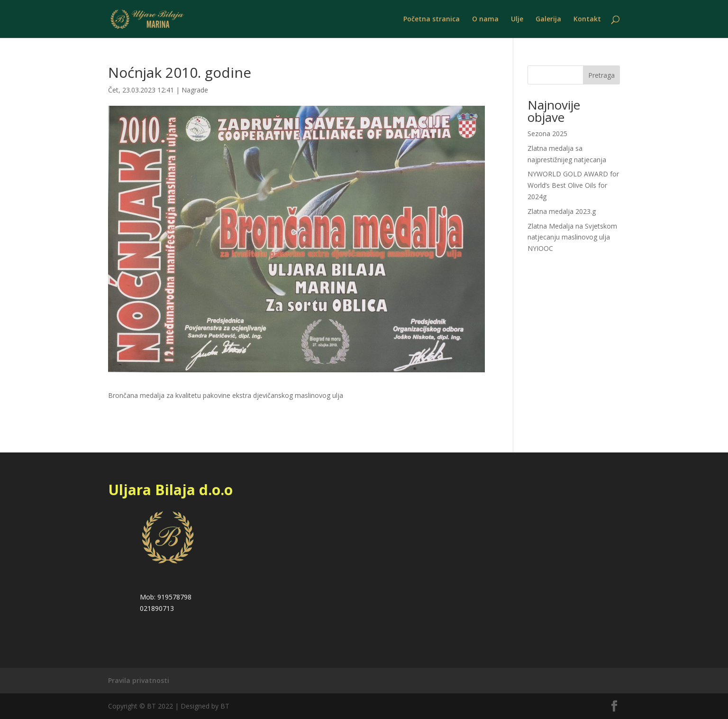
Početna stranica (432, 19)
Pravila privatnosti (139, 680)
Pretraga (601, 75)
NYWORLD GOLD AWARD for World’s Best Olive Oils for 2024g (573, 185)
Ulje (517, 19)
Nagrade (195, 90)
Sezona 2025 (547, 134)
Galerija (548, 19)
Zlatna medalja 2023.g (562, 211)
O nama (485, 19)
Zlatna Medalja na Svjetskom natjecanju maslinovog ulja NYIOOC (572, 237)
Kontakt (587, 19)
